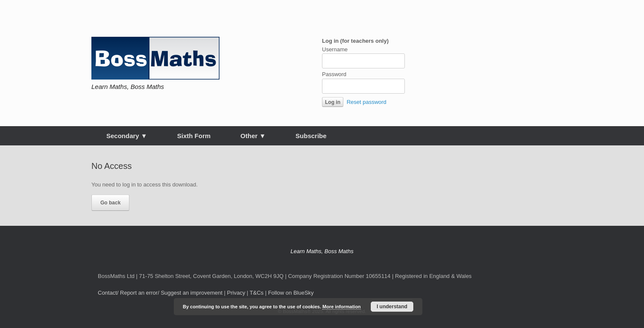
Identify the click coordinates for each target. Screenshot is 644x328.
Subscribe (311, 136)
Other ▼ (253, 136)
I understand (392, 307)
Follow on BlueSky (291, 293)
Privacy (236, 293)
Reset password (367, 102)
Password (334, 74)
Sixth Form (194, 136)
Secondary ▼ (127, 136)
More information (342, 307)
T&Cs (257, 293)
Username (335, 49)
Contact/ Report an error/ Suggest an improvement (160, 293)
